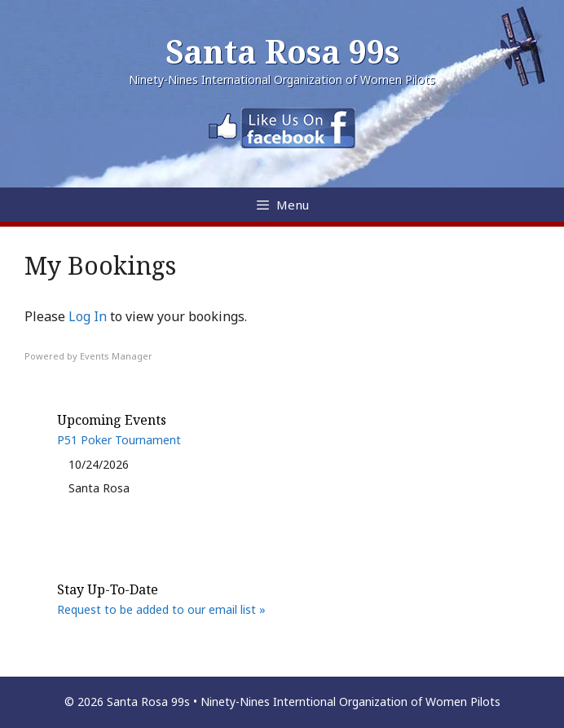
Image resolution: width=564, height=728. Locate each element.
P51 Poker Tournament (119, 440)
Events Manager (116, 356)
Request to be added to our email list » (161, 609)
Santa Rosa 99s (282, 51)
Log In (88, 316)
